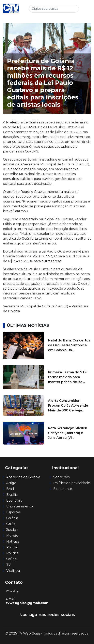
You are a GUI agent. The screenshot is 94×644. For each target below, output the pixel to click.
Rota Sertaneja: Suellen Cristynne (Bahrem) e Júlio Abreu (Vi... (68, 433)
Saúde (12, 559)
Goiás (11, 524)
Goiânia (12, 518)
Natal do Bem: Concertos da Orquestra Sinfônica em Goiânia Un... (69, 345)
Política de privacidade (72, 483)
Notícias (13, 541)
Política (12, 553)
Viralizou (13, 571)
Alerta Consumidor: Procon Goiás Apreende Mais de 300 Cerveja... (68, 406)
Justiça (12, 530)
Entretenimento (20, 506)
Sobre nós (61, 477)
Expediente (63, 489)
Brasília (12, 495)
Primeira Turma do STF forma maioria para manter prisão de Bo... (67, 377)
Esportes (13, 512)
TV (9, 565)
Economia (14, 500)
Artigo (11, 483)
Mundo (12, 536)
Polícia (12, 547)
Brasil (11, 489)
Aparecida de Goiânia (23, 477)
